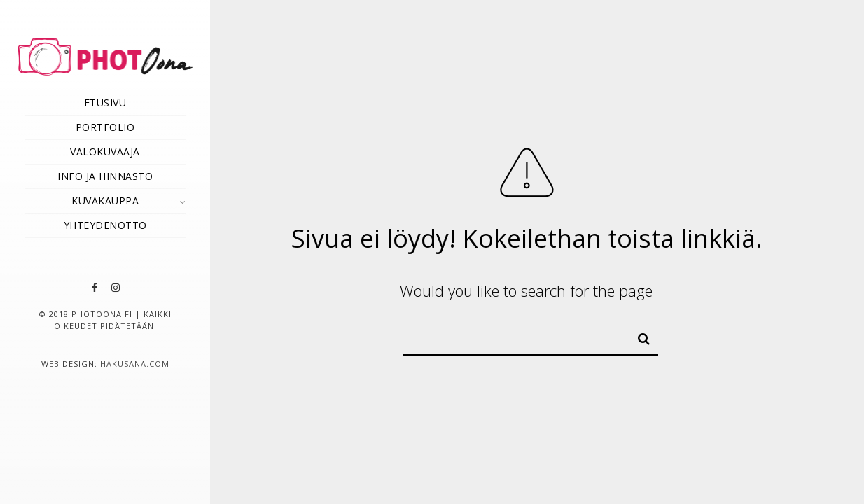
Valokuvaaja (105, 152)
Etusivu (105, 103)
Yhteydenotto (105, 225)
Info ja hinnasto (105, 176)
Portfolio (105, 127)
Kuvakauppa (105, 201)
